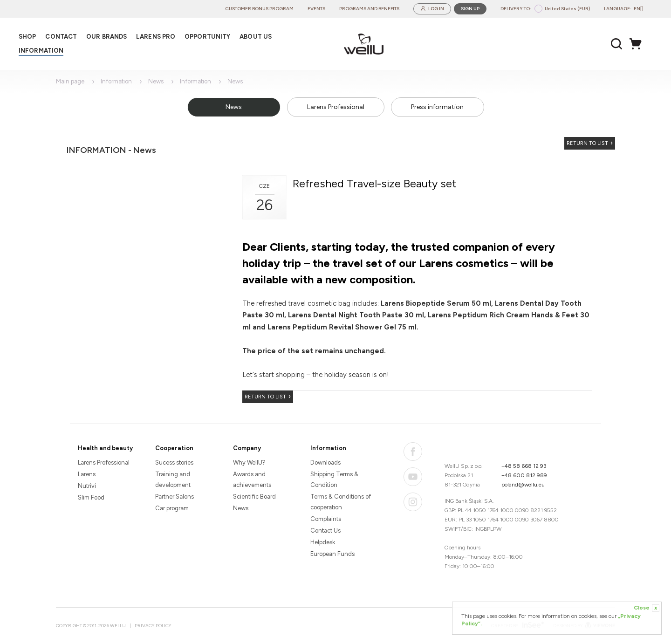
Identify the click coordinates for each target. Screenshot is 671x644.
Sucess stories (174, 462)
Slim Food (91, 497)
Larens (87, 474)
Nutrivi (87, 486)
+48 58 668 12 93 (524, 466)
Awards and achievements (252, 480)
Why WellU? (249, 462)
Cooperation (174, 448)
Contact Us (325, 531)
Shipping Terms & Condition (334, 480)
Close (647, 608)
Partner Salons (175, 497)
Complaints (326, 519)
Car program (172, 508)
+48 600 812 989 (524, 475)
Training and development (173, 480)
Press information (437, 107)
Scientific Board (254, 497)
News (156, 81)
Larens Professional (336, 107)
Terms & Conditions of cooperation (341, 502)
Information (116, 81)
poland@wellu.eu (523, 485)
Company (247, 448)
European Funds (332, 554)
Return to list (587, 143)
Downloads (325, 462)
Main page (70, 81)
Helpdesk (323, 542)
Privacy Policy (153, 626)
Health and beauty (105, 448)
